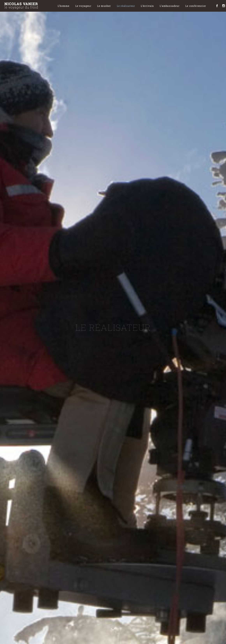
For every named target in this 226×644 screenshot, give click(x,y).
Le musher (104, 6)
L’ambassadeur (170, 6)
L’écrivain (147, 6)
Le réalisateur (126, 6)
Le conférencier (196, 6)
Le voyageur (83, 6)
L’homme (63, 6)
